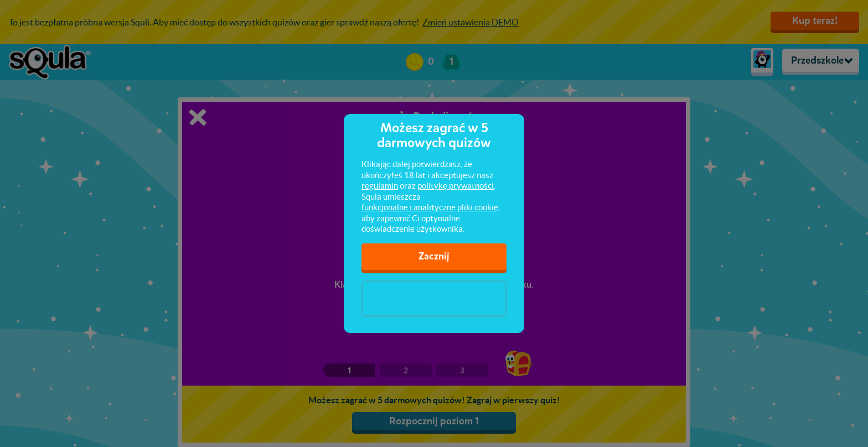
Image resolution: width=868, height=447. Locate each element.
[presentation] (434, 299)
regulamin (380, 186)
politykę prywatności (456, 186)
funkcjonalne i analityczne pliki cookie (430, 207)
